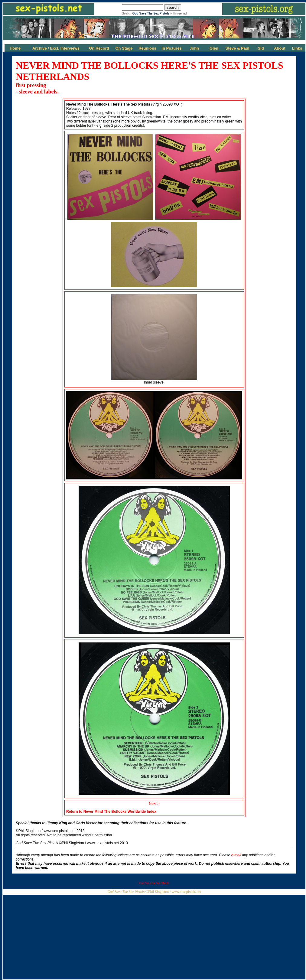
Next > (154, 804)
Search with (154, 13)
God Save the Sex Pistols (154, 883)
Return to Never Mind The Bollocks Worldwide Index (111, 812)
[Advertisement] (154, 937)
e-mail (236, 855)
